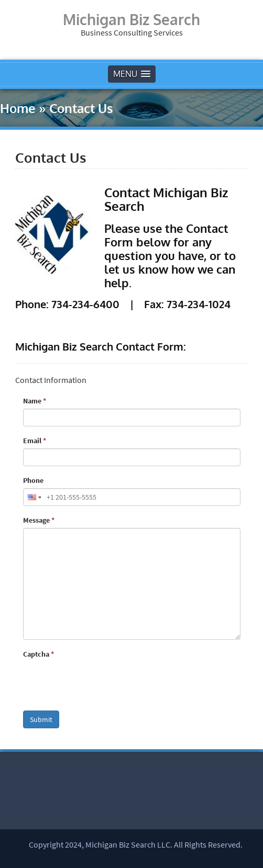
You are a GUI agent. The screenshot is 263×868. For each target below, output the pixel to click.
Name (35, 401)
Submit (41, 719)
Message (39, 520)
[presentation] (103, 682)
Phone (33, 480)
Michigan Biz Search (131, 19)
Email (35, 441)
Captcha (39, 654)
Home (18, 108)
